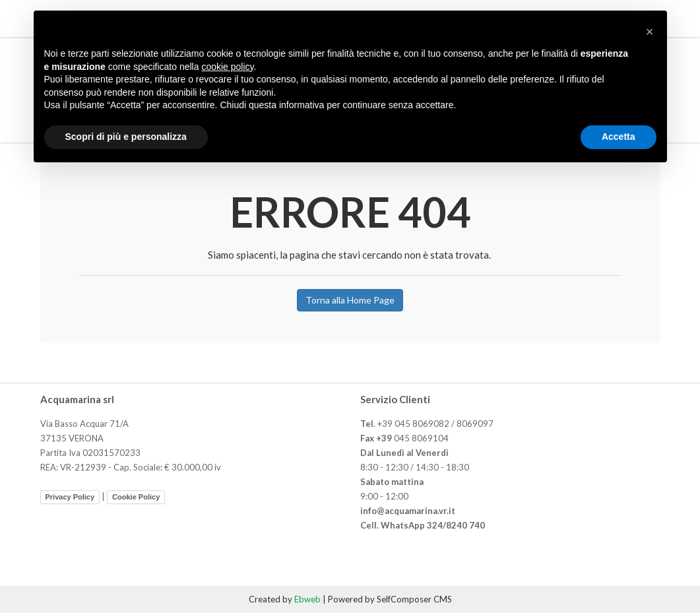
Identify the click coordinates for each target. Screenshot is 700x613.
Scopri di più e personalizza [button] (126, 137)
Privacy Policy (70, 497)
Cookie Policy (136, 497)
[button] (650, 32)
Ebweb (307, 599)
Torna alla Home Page (350, 300)
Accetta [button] (619, 137)
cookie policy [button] (227, 67)
